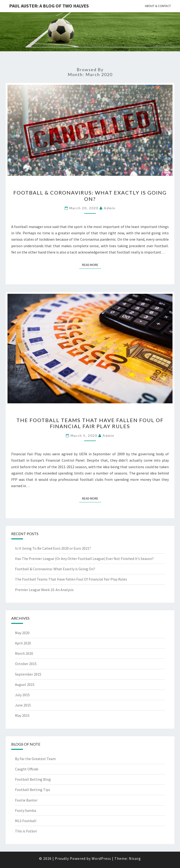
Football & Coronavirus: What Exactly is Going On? (90, 196)
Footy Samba (26, 810)
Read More (92, 265)
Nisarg (135, 858)
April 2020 (23, 643)
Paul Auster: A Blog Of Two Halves (49, 6)
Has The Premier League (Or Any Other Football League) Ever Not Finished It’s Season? (84, 559)
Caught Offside (27, 769)
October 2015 (26, 664)
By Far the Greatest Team (35, 759)
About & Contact (158, 6)
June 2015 (23, 705)
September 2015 (28, 674)
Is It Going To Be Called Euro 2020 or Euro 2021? (53, 548)
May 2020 (22, 633)
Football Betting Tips (33, 790)
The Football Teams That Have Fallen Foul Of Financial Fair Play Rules (90, 423)
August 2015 (25, 684)
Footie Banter (26, 800)
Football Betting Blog (33, 779)
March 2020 (24, 653)
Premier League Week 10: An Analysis (44, 590)
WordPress (101, 858)
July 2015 (22, 695)
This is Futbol (26, 831)
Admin (110, 208)
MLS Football (26, 821)
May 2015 (22, 715)
